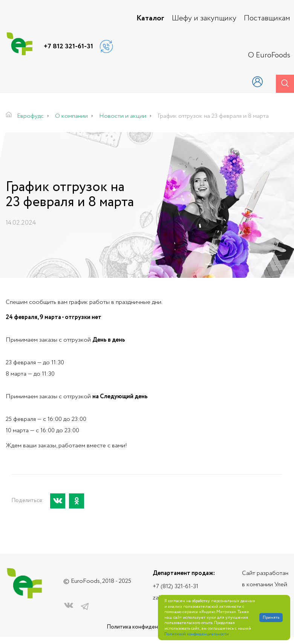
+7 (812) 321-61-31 (175, 586)
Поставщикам (267, 18)
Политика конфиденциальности (147, 627)
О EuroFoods (269, 55)
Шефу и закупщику (204, 18)
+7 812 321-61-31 (68, 46)
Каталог (150, 18)
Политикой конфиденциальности (197, 634)
